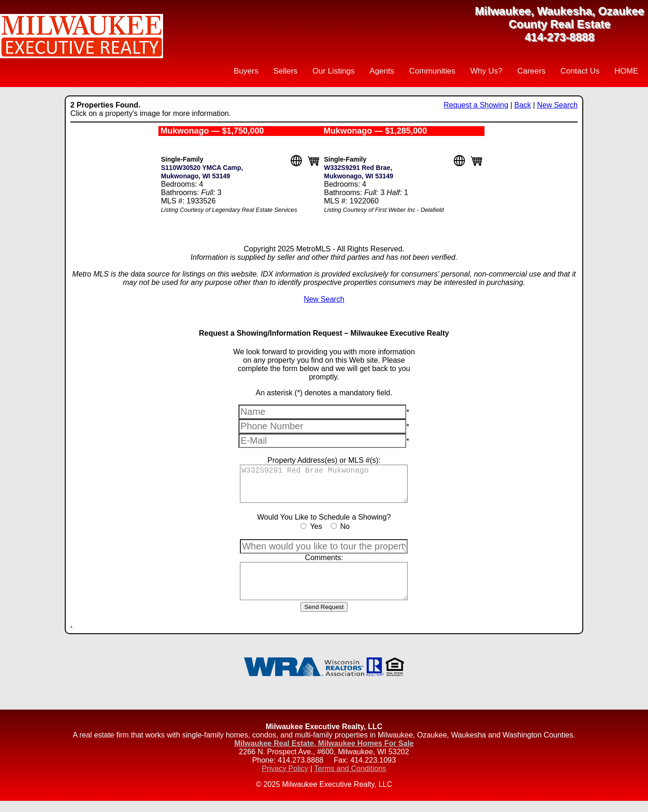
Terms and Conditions (350, 780)
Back (523, 105)
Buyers (246, 71)
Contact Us (580, 71)
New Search (557, 105)
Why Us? (486, 71)
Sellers (286, 71)
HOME (626, 71)
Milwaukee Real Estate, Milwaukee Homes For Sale (324, 754)
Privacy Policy (285, 780)
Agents (382, 71)
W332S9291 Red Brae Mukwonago (324, 487)
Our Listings (334, 71)
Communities (432, 71)
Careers (531, 71)
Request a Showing (476, 105)
